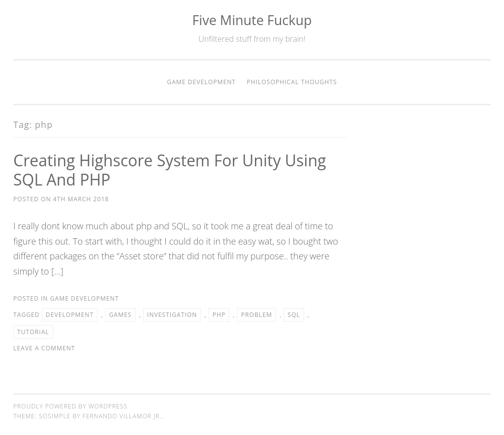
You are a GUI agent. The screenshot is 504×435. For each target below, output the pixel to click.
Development (70, 315)
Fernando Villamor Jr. (122, 416)
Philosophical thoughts (292, 82)
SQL (294, 315)
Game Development (201, 82)
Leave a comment (44, 348)
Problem (257, 315)
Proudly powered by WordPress (70, 406)
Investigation (172, 315)
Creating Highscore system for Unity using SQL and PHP (170, 170)
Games (121, 315)
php (219, 315)
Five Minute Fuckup (252, 20)
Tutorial (33, 332)
